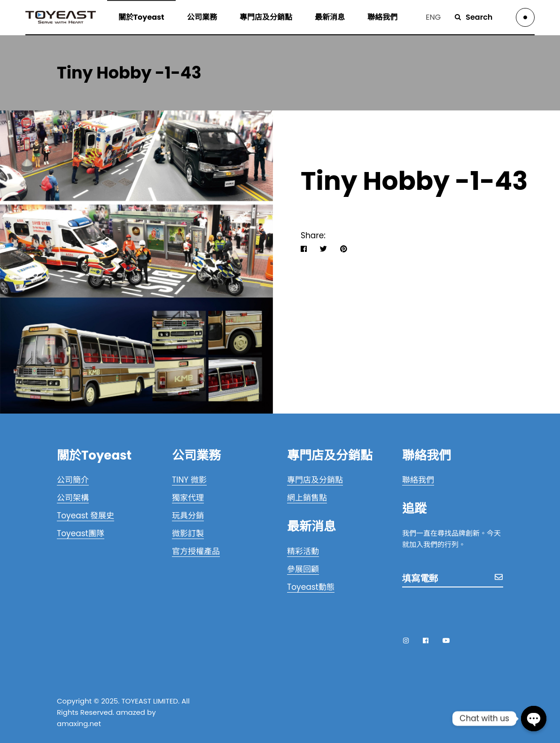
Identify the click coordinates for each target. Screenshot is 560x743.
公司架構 (73, 498)
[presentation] (474, 610)
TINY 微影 (189, 480)
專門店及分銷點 (315, 480)
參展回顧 (303, 569)
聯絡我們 (418, 480)
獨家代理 (188, 498)
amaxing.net (79, 723)
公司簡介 (73, 480)
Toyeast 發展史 (86, 516)
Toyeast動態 (311, 587)
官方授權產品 (196, 551)
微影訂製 (188, 533)
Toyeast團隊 (81, 533)
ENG (433, 17)
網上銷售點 (307, 498)
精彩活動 (303, 551)
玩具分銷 (188, 516)
